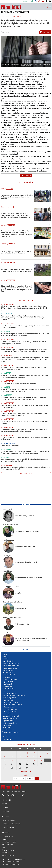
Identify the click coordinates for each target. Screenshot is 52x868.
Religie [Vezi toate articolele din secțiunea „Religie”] (5, 654)
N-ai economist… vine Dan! (25, 547)
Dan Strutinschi (8, 540)
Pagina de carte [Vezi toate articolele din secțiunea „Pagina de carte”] (8, 682)
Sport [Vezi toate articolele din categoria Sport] (8, 332)
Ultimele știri (22, 12)
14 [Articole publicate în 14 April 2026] (12, 760)
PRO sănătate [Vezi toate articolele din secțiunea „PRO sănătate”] (7, 686)
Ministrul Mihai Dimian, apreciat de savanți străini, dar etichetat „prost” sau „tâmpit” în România (24, 414)
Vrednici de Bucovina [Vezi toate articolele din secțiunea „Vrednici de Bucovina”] (10, 702)
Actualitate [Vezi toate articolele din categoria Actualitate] (9, 189)
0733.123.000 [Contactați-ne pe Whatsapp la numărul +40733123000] (27, 1)
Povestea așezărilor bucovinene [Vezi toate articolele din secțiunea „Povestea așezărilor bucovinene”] (14, 696)
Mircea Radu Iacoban (10, 524)
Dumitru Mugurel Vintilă (12, 617)
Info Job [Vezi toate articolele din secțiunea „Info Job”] (5, 737)
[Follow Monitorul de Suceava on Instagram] (8, 795)
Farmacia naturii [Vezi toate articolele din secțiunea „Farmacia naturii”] (8, 730)
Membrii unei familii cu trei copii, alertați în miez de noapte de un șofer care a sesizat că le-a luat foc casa (24, 430)
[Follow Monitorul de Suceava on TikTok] (18, 795)
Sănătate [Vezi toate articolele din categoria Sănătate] (9, 356)
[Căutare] (47, 7)
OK (37, 779)
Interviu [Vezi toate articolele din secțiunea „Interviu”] (5, 691)
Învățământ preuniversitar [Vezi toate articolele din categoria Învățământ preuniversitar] (14, 314)
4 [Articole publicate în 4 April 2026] (41, 753)
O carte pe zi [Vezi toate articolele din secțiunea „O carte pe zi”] (7, 684)
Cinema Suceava (8, 850)
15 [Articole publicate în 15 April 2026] (20, 760)
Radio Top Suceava (9, 842)
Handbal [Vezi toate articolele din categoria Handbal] (9, 395)
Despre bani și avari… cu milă (26, 562)
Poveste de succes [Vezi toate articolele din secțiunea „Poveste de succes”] (9, 693)
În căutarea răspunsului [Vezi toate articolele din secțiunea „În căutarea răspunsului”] (11, 663)
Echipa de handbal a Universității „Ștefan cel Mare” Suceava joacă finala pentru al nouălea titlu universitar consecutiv (25, 452)
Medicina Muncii (8, 855)
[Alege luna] (19, 779)
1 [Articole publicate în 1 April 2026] (20, 753)
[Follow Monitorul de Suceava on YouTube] (13, 795)
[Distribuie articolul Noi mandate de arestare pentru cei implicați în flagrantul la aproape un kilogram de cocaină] (49, 189)
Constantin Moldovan (11, 586)
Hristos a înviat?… (22, 609)
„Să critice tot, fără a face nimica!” (28, 531)
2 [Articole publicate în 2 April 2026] (27, 753)
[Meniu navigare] (50, 7)
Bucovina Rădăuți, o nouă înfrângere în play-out (18, 383)
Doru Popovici (8, 509)
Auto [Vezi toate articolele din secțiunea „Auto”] (4, 735)
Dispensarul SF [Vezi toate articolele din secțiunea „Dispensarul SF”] (8, 700)
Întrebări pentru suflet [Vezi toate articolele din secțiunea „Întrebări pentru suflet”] (10, 732)
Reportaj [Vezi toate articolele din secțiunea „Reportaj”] (5, 657)
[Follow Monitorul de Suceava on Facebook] (3, 795)
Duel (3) (18, 593)
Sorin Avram (7, 633)
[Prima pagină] (11, 6)
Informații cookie (8, 828)
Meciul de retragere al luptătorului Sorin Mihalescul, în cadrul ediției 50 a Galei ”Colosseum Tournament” (26, 335)
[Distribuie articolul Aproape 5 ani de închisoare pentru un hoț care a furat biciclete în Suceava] (49, 244)
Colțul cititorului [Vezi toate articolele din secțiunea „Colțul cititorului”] (8, 689)
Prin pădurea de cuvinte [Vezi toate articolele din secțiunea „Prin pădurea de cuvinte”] (11, 666)
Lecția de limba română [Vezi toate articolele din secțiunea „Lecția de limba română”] (11, 716)
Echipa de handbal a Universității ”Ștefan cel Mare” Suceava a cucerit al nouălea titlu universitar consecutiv (24, 398)
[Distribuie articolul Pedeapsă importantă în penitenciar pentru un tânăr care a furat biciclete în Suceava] (49, 262)
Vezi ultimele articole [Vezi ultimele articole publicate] (26, 474)
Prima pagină (8, 12)
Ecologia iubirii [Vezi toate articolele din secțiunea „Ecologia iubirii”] (8, 661)
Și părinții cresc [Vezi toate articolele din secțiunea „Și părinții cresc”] (8, 721)
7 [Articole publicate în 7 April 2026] (12, 757)
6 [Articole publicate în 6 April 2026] (5, 757)
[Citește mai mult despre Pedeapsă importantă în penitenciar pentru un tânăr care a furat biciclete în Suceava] (43, 270)
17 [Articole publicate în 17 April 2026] (34, 760)
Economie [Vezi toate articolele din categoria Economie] (9, 465)
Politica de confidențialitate (11, 824)
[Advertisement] (26, 490)
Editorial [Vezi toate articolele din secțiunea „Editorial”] (5, 659)
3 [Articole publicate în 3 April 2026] (34, 753)
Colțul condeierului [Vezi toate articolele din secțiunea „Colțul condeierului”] (9, 675)
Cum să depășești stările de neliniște (29, 578)
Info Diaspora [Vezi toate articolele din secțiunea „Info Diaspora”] (7, 725)
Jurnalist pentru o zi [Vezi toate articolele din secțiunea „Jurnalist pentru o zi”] (10, 718)
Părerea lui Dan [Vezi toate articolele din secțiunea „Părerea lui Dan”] (8, 670)
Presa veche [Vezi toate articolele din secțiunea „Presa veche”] (7, 677)
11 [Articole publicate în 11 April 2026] (41, 757)
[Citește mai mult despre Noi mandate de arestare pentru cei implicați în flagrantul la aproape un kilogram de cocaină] (43, 196)
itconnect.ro (15, 865)
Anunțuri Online (7, 836)
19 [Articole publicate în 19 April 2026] (47, 760)
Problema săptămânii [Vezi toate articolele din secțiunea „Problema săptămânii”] (10, 709)
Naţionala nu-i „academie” (11, 445)
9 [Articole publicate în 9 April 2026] (27, 757)
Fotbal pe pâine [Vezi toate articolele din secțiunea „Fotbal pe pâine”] (8, 673)
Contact (4, 804)
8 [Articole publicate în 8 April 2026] (20, 757)
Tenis (3, 847)
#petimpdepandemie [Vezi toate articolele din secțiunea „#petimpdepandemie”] (10, 723)
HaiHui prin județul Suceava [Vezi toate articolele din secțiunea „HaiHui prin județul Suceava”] (12, 705)
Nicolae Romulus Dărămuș (12, 602)
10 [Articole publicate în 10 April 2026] (34, 757)
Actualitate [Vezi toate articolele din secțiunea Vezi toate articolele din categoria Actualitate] (5, 17)
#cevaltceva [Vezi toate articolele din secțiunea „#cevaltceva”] (7, 739)
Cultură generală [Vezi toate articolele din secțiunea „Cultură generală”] (8, 714)
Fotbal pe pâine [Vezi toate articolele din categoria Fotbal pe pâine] (11, 443)
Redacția (5, 807)
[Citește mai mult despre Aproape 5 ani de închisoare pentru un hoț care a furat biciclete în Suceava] (43, 251)
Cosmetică (5, 853)
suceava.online (7, 845)
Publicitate (5, 811)
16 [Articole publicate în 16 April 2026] (27, 760)
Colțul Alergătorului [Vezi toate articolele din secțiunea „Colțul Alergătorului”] (9, 698)
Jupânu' (5, 839)
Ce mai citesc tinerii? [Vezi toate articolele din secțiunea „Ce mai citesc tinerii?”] (10, 679)
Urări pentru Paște (22, 624)
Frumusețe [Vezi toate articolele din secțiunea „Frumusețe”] (6, 728)
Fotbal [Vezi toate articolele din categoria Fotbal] (8, 374)
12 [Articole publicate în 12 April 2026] (47, 757)
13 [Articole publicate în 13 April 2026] (5, 760)
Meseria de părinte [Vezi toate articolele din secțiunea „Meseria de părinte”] (9, 712)
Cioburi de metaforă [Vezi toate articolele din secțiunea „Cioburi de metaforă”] (10, 668)
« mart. (25, 775)
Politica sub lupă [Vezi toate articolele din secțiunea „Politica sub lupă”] (8, 707)
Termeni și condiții (8, 820)
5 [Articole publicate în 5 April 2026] (48, 753)
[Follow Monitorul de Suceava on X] (23, 795)
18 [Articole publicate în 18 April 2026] (41, 760)
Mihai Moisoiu (8, 571)
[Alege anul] (30, 779)
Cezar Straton (8, 555)
